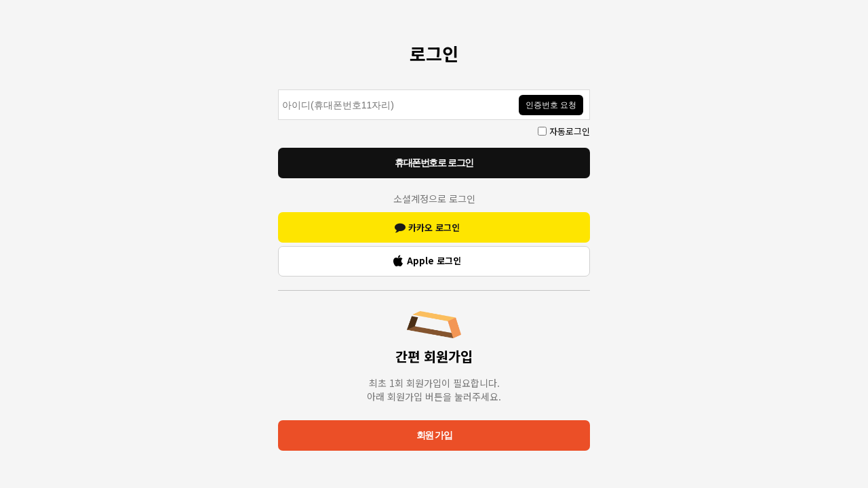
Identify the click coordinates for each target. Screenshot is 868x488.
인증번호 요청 (551, 105)
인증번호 (278, 80)
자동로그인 (570, 131)
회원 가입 (434, 435)
